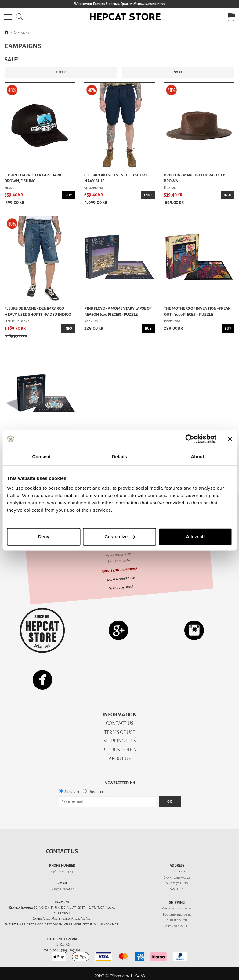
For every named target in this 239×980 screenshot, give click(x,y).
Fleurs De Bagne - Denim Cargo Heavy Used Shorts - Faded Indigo (38, 311)
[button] (8, 17)
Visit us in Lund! (121, 588)
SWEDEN (177, 889)
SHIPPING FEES (120, 741)
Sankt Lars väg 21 (177, 877)
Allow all (195, 536)
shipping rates (180, 914)
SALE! (12, 60)
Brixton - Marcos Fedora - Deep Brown (195, 178)
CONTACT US (120, 723)
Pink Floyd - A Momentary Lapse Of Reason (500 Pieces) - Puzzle (118, 311)
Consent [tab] (41, 457)
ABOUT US (120, 759)
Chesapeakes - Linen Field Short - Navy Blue (117, 178)
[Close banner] (230, 439)
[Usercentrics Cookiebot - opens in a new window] (190, 439)
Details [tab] (120, 457)
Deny (44, 536)
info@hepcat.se (62, 889)
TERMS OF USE (119, 732)
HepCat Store (177, 871)
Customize (120, 536)
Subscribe (72, 792)
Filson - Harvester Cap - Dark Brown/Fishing (33, 178)
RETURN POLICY (119, 750)
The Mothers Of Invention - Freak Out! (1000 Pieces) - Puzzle (197, 311)
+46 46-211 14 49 (62, 871)
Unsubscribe (98, 792)
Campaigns (22, 33)
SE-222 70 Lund (177, 883)
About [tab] (197, 457)
